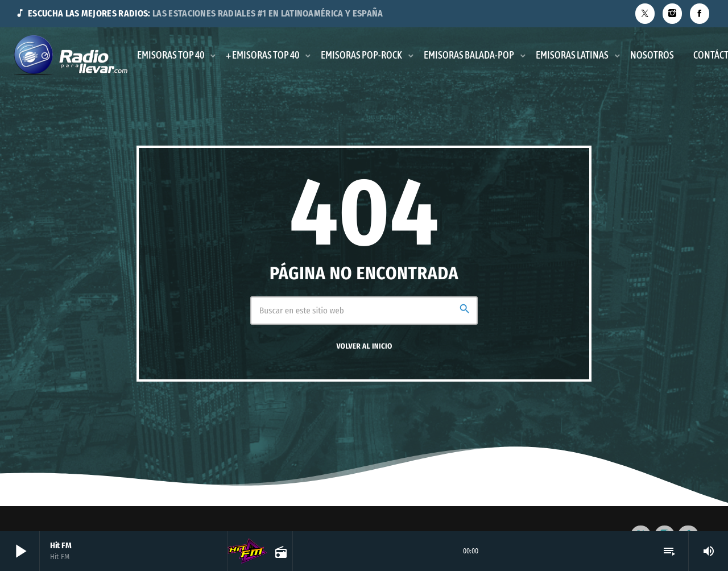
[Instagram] (672, 13)
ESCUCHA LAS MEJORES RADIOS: (199, 13)
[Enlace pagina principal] (71, 55)
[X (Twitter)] (645, 13)
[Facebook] (700, 13)
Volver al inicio (364, 346)
